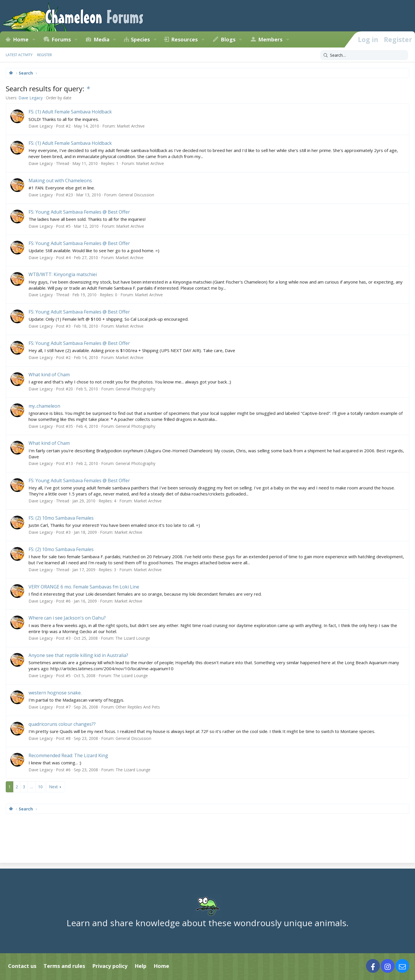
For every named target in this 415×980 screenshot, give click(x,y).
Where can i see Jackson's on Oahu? (67, 618)
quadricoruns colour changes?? (62, 724)
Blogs (228, 39)
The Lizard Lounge (133, 638)
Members (270, 39)
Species (140, 39)
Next (53, 787)
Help (140, 966)
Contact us (22, 966)
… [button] (32, 787)
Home (21, 39)
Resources (184, 39)
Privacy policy (110, 966)
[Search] (364, 55)
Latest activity (19, 55)
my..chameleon (44, 406)
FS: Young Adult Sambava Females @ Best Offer (79, 212)
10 (40, 787)
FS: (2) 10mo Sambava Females (61, 518)
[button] (34, 39)
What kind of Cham (49, 375)
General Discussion (136, 195)
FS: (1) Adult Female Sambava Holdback (70, 112)
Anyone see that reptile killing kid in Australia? (78, 655)
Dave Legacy (31, 98)
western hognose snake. (55, 693)
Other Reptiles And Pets (138, 707)
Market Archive (131, 126)
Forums (61, 39)
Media (102, 39)
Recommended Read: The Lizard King (68, 755)
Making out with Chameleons (60, 181)
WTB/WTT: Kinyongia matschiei (63, 274)
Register (45, 55)
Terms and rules (64, 966)
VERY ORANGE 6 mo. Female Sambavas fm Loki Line (84, 587)
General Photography (135, 389)
